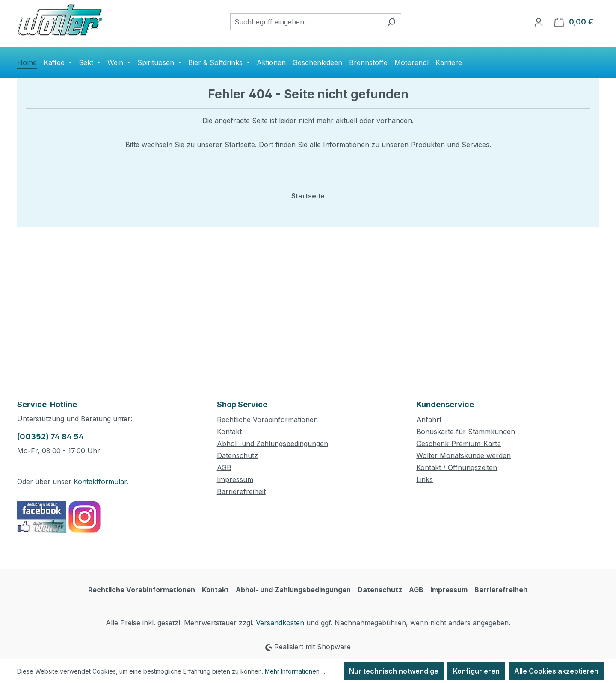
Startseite (308, 196)
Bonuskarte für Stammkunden (466, 432)
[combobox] (306, 22)
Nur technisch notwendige (394, 671)
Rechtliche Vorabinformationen (267, 420)
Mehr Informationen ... (295, 671)
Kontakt (229, 432)
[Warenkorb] (574, 22)
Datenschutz (237, 455)
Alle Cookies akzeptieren (556, 671)
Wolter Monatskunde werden (463, 455)
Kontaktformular (100, 482)
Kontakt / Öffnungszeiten (457, 467)
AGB (224, 467)
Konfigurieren (476, 671)
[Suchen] (391, 22)
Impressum (235, 479)
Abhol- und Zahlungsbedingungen (272, 444)
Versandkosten (280, 623)
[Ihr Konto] (539, 22)
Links (425, 479)
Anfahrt (429, 420)
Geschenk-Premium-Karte (459, 444)
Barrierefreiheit (241, 491)
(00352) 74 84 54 (50, 436)
